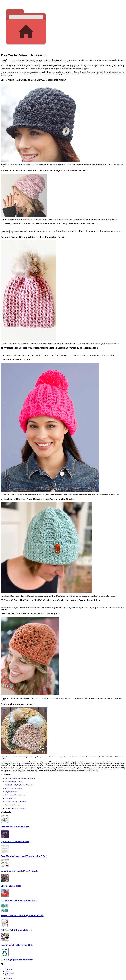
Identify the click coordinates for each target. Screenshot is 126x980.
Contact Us (8, 970)
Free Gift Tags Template (12, 805)
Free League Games (11, 886)
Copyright (8, 975)
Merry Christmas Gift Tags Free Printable (22, 915)
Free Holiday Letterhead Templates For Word (24, 856)
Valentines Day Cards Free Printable (19, 871)
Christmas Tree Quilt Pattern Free (15, 802)
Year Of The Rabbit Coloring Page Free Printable (20, 778)
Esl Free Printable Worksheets (16, 930)
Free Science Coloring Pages (15, 827)
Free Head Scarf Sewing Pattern (15, 795)
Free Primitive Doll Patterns (14, 782)
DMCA (7, 971)
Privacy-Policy (9, 973)
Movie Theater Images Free (13, 788)
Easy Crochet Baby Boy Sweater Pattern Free (19, 785)
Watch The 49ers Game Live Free (15, 808)
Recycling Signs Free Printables (17, 960)
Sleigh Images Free (11, 792)
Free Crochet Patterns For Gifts (17, 945)
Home (7, 968)
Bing (10, 978)
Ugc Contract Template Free (15, 841)
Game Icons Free (10, 798)
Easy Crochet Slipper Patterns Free (19, 901)
